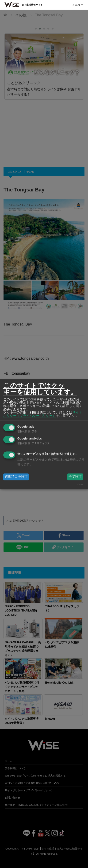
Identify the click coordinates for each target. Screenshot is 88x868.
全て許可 (75, 477)
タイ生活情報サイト (32, 5)
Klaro (80, 484)
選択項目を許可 (16, 477)
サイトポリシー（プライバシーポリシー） (43, 414)
